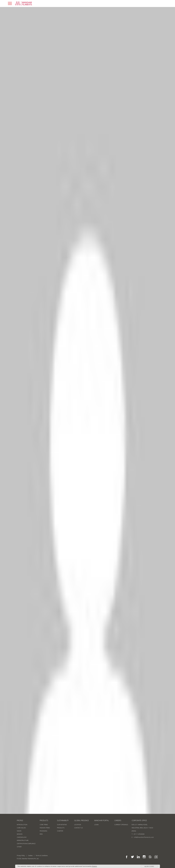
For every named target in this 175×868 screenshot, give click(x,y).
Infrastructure (23, 840)
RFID (41, 834)
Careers (118, 820)
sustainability (63, 820)
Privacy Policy (21, 856)
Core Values (21, 828)
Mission (20, 834)
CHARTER (60, 831)
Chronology (22, 837)
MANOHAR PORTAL (102, 820)
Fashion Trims (45, 828)
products (44, 820)
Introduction (22, 825)
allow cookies (149, 866)
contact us (78, 828)
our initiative (62, 825)
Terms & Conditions (42, 856)
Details (95, 866)
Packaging (43, 831)
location (78, 825)
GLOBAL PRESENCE (82, 820)
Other (19, 847)
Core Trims (44, 825)
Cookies (30, 856)
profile (20, 820)
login (96, 825)
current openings (121, 825)
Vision (19, 831)
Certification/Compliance (26, 844)
